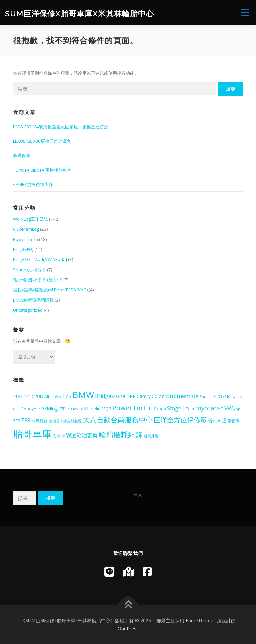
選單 (244, 12)
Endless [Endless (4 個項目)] (206, 397)
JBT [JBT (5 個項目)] (62, 409)
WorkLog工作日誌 (30, 219)
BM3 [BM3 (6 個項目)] (66, 396)
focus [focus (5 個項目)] (236, 396)
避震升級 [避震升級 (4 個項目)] (151, 436)
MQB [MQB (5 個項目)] (106, 409)
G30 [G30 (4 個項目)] (16, 409)
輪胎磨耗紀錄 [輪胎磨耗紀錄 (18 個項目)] (121, 434)
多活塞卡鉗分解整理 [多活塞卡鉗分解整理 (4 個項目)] (65, 421)
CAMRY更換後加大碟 (33, 184)
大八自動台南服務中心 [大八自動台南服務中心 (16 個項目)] (118, 419)
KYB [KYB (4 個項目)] (69, 409)
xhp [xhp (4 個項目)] (237, 409)
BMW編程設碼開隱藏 (33, 300)
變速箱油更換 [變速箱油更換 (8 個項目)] (82, 435)
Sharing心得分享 (29, 270)
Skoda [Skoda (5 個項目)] (160, 409)
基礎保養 (22, 155)
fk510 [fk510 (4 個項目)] (226, 397)
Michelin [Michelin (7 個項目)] (92, 408)
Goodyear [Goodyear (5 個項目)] (30, 409)
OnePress (128, 628)
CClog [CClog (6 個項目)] (158, 396)
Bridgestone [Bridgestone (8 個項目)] (110, 396)
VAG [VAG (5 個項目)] (219, 409)
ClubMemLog (26, 229)
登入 (138, 495)
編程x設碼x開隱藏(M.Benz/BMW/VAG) (50, 290)
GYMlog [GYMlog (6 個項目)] (49, 408)
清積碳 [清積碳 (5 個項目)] (234, 421)
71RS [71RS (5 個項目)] (18, 396)
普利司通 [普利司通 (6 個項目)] (217, 420)
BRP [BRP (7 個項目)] (131, 396)
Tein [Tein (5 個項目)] (190, 409)
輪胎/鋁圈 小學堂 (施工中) (38, 280)
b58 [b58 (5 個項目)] (57, 396)
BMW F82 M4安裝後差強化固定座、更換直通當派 (61, 127)
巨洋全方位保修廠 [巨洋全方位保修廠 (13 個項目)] (180, 420)
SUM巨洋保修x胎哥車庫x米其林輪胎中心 (79, 13)
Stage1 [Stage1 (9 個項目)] (176, 408)
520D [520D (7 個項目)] (37, 396)
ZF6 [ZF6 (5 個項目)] (16, 421)
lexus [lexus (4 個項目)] (77, 409)
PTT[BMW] (23, 249)
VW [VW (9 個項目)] (228, 408)
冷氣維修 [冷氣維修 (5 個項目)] (40, 421)
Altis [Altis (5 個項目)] (48, 396)
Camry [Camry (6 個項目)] (144, 396)
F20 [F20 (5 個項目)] (217, 396)
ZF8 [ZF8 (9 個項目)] (26, 420)
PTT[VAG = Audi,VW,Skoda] (40, 259)
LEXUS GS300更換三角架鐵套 (42, 141)
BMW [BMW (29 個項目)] (83, 395)
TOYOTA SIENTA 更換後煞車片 (42, 170)
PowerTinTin (25, 239)
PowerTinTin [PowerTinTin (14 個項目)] (133, 408)
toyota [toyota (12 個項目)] (205, 408)
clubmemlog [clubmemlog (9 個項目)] (182, 396)
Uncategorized (28, 310)
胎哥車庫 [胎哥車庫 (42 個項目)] (32, 434)
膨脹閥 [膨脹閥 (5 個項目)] (59, 436)
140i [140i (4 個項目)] (27, 397)
